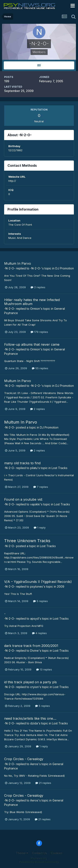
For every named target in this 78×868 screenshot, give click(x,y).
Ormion (35, 309)
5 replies (40, 601)
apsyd (34, 619)
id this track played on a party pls (30, 682)
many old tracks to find (22, 463)
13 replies (44, 669)
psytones (37, 586)
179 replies (39, 332)
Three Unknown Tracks (27, 541)
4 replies (39, 633)
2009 (61, 586)
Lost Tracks (59, 468)
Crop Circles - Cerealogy (24, 759)
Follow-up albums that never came (32, 344)
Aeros (34, 764)
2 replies (38, 287)
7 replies (41, 487)
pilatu (34, 468)
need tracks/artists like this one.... (30, 718)
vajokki (35, 504)
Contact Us (40, 853)
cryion (34, 687)
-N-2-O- (10, 268)
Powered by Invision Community (39, 862)
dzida (34, 723)
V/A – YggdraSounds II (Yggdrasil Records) (38, 582)
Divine (34, 651)
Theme (22, 853)
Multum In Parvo (18, 263)
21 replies (43, 783)
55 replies (40, 368)
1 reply (40, 527)
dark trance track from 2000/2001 (31, 646)
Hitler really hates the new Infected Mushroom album (32, 302)
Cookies (57, 853)
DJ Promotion (65, 268)
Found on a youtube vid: (23, 499)
